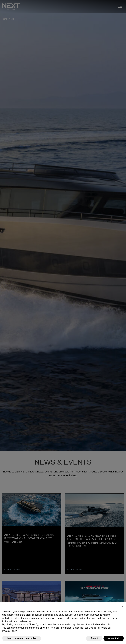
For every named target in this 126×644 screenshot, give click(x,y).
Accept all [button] (114, 638)
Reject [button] (94, 638)
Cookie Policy (96, 628)
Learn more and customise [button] (22, 638)
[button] (122, 607)
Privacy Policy (9, 631)
